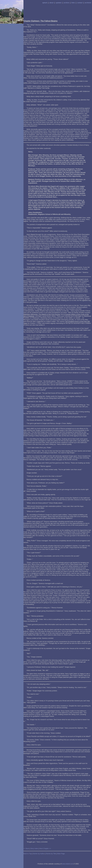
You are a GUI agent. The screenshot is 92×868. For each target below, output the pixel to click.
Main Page (61, 854)
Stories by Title (51, 854)
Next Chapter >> (45, 848)
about (51, 3)
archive (67, 3)
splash (45, 3)
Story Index (34, 848)
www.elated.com (68, 864)
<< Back (26, 848)
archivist (88, 3)
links (73, 3)
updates (59, 3)
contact (80, 3)
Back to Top (28, 854)
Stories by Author (39, 854)
